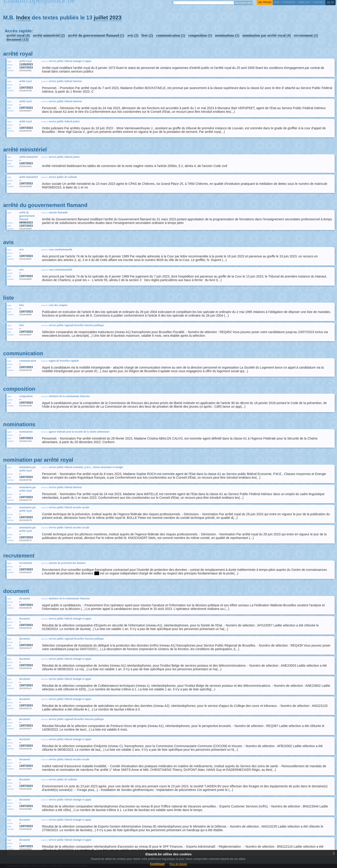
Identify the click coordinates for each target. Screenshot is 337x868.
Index (23, 18)
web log (304, 2)
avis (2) (133, 35)
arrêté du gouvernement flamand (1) (96, 35)
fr (329, 2)
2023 (115, 18)
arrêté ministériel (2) (49, 35)
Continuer (157, 864)
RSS (277, 2)
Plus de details (178, 864)
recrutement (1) (306, 35)
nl (333, 2)
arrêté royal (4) (18, 35)
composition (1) (200, 35)
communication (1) (170, 35)
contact (319, 2)
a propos (289, 2)
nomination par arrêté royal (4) (267, 35)
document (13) (17, 39)
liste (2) (147, 35)
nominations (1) (227, 35)
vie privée (265, 2)
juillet (101, 18)
